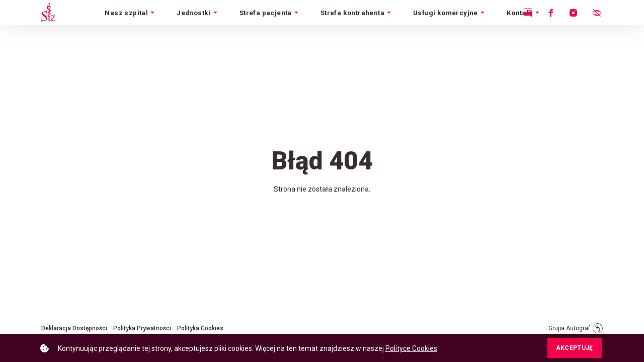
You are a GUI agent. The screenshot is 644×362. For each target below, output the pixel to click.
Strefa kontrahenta (352, 13)
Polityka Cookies (200, 328)
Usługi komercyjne (446, 13)
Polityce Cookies (411, 348)
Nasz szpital (126, 13)
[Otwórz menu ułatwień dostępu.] (597, 13)
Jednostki (194, 13)
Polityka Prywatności (142, 328)
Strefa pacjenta (266, 13)
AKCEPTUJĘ (575, 348)
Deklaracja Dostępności (74, 328)
